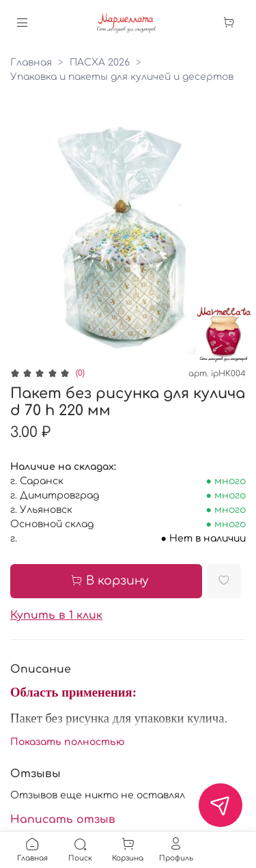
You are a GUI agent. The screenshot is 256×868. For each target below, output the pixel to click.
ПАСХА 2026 (100, 62)
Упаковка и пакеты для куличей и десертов (122, 77)
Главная (31, 62)
